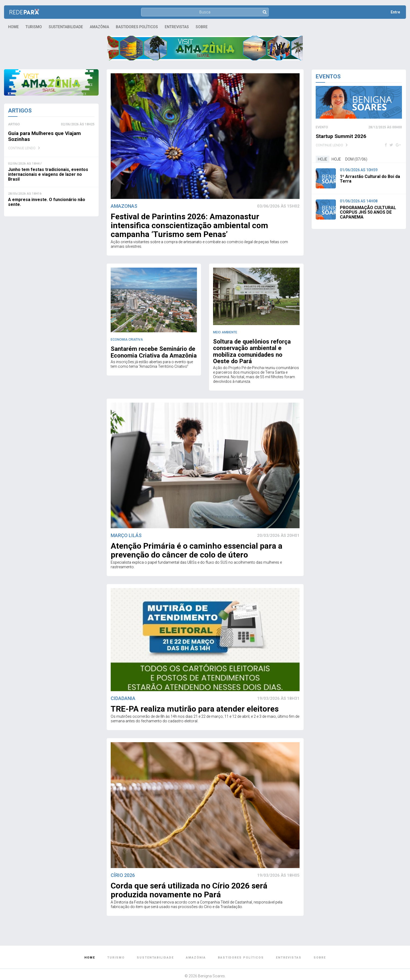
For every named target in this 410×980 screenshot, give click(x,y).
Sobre (202, 27)
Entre (395, 12)
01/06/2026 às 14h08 (359, 201)
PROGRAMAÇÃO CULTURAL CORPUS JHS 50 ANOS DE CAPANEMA (368, 212)
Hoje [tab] (323, 159)
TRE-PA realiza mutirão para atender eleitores (195, 700)
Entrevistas (177, 27)
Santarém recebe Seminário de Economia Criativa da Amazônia (150, 351)
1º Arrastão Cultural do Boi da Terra (370, 179)
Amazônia (99, 27)
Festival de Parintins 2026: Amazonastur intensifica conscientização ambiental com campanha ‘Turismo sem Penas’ (189, 225)
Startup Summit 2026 (341, 136)
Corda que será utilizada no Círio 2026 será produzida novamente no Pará (189, 881)
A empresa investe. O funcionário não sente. (47, 202)
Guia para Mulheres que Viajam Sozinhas (46, 136)
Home (13, 27)
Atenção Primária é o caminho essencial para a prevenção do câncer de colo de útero (197, 542)
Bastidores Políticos (137, 27)
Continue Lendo (22, 148)
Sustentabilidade (66, 27)
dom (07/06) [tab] (356, 159)
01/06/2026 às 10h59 (359, 170)
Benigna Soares (211, 967)
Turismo (34, 27)
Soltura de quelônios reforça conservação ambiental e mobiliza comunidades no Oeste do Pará (255, 347)
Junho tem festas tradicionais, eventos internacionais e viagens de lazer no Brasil (48, 174)
